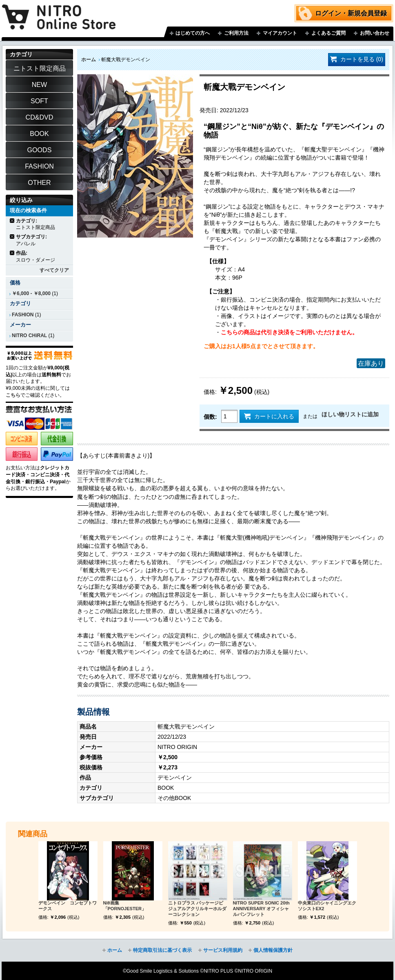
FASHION (23, 315)
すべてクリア (54, 270)
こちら (13, 395)
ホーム (89, 60)
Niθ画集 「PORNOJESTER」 (125, 906)
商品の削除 (12, 221)
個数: (210, 417)
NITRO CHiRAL (29, 336)
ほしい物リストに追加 (350, 414)
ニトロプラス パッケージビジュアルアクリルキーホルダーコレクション (197, 909)
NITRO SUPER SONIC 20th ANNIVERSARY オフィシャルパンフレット (261, 909)
